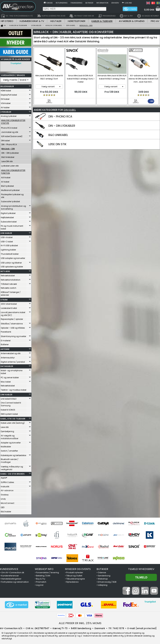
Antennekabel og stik (11, 353)
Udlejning (103, 584)
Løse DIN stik (7, 161)
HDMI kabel (6, 90)
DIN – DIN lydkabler (10, 152)
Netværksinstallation (11, 279)
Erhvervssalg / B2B (107, 581)
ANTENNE (5, 348)
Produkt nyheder (75, 572)
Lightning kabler (8, 249)
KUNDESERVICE (9, 568)
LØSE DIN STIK (57, 144)
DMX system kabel (9, 413)
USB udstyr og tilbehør (11, 262)
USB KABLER (6, 232)
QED (3, 507)
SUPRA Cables (7, 482)
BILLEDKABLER (7, 86)
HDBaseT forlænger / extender (11, 293)
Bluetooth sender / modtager (10, 460)
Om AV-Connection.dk (13, 572)
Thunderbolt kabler (10, 253)
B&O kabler (6, 511)
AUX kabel (6, 177)
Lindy (3, 498)
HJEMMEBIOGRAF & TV (32, 21)
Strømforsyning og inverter (13, 336)
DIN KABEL (70, 109)
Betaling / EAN (43, 575)
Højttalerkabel (7, 217)
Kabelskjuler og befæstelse (13, 455)
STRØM (4, 299)
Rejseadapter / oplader (12, 318)
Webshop (103, 578)
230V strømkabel (9, 303)
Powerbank (6, 331)
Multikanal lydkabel (10, 189)
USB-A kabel (7, 237)
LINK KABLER (6, 394)
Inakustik (5, 486)
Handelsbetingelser (11, 578)
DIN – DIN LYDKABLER (62, 125)
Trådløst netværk (9, 283)
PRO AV (155, 21)
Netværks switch (9, 287)
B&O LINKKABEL (58, 134)
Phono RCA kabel (9, 127)
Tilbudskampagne (76, 578)
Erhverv (115, 3)
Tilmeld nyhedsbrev (141, 568)
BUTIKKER (102, 568)
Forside (49, 3)
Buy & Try (41, 578)
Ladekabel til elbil (9, 307)
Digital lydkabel (8, 212)
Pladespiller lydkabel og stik (12, 195)
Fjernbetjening (7, 431)
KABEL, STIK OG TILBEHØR (13, 418)
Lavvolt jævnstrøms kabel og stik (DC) (13, 313)
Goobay (5, 494)
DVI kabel (5, 98)
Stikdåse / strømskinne (12, 323)
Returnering (62, 3)
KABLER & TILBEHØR (102, 21)
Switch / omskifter (9, 450)
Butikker (89, 3)
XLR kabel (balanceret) (12, 136)
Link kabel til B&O (9, 398)
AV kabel (5, 181)
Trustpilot (16, 63)
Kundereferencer (10, 575)
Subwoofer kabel (9, 221)
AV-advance (7, 490)
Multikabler (6, 446)
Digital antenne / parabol (13, 361)
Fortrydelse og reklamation (15, 581)
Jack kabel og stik (10, 131)
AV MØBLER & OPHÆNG (132, 21)
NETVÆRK (5, 271)
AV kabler (5, 107)
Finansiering (76, 3)
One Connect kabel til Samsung (11, 403)
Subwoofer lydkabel (10, 201)
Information (102, 3)
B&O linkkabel (8, 156)
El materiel (6, 340)
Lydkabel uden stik (10, 165)
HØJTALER (56, 21)
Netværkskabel (8, 275)
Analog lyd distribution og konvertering (14, 207)
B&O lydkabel (7, 185)
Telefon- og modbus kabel (14, 389)
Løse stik (5, 426)
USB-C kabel (7, 241)
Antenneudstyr (8, 357)
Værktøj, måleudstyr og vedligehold (12, 467)
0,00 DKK (149, 10)
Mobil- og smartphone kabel (12, 371)
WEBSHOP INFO (44, 568)
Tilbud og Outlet (74, 575)
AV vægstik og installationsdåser (10, 436)
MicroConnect (7, 502)
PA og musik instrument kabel (12, 227)
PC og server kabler (10, 377)
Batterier (5, 344)
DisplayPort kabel (9, 94)
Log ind (128, 3)
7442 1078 (118, 628)
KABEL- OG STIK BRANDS (12, 473)
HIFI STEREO (7, 21)
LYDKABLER (6, 111)
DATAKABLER (7, 365)
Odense (102, 572)
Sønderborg (104, 575)
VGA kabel (6, 103)
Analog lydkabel (9, 115)
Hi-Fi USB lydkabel (9, 245)
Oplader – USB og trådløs (13, 327)
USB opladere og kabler (12, 266)
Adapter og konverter (11, 442)
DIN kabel (5, 140)
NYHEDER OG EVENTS (78, 568)
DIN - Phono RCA (9, 144)
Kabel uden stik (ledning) (13, 422)
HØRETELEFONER (77, 21)
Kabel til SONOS (8, 409)
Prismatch (41, 581)
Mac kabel (6, 381)
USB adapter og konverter (13, 257)
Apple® (4, 477)
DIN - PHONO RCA (60, 116)
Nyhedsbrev (72, 581)
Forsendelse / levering (47, 572)
